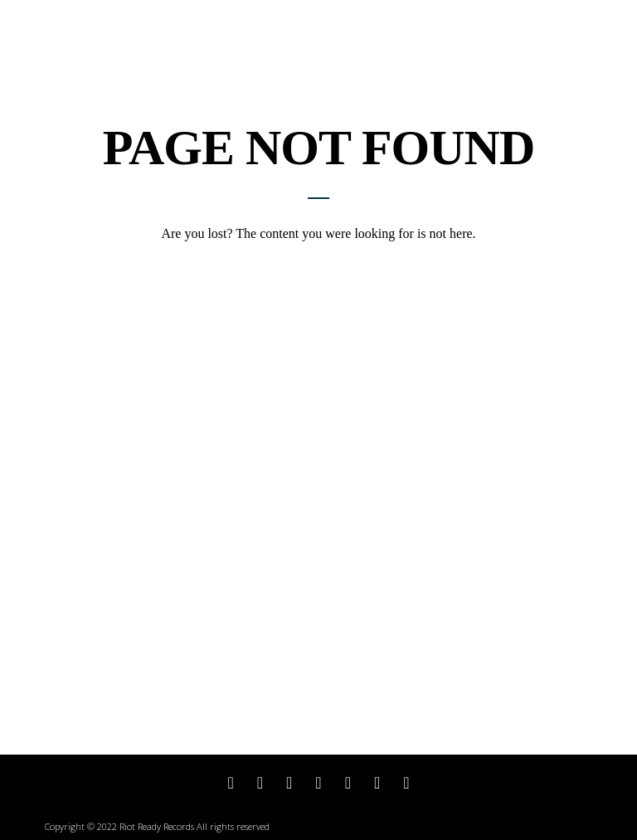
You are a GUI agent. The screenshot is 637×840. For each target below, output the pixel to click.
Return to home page (318, 262)
